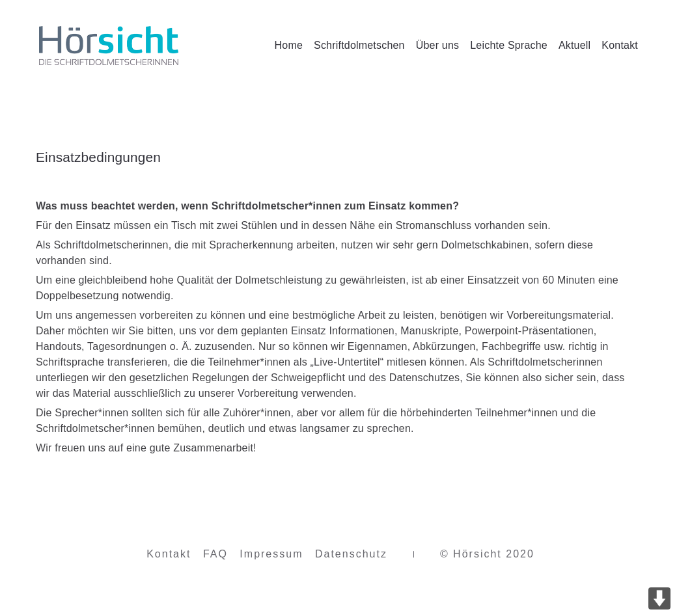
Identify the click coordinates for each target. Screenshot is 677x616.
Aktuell (574, 45)
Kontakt (620, 45)
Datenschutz (351, 556)
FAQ (215, 556)
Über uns (438, 45)
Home (289, 45)
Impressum (271, 556)
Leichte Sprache (509, 45)
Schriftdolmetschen (359, 45)
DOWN (659, 598)
